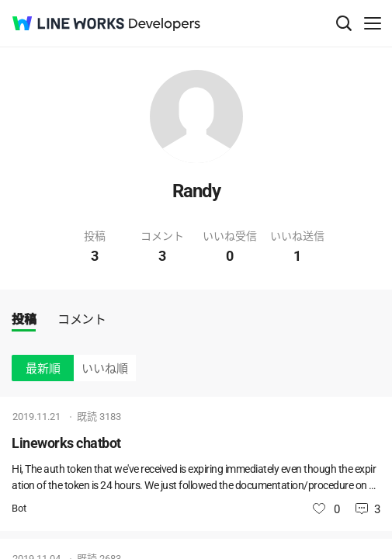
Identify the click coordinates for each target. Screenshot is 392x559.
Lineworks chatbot (66, 443)
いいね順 (105, 369)
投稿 (24, 319)
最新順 (43, 369)
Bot (19, 508)
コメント (82, 319)
